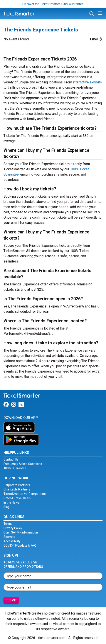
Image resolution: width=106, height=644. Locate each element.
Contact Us (11, 459)
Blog (7, 507)
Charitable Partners (17, 489)
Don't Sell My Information (21, 532)
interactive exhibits (87, 82)
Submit (11, 600)
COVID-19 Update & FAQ (20, 546)
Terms (8, 524)
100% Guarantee (15, 468)
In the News (11, 502)
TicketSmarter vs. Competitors (25, 494)
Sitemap (9, 537)
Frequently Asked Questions (23, 464)
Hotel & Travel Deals (17, 498)
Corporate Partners (17, 485)
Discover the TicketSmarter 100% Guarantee (53, 4)
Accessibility (12, 541)
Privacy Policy (13, 528)
